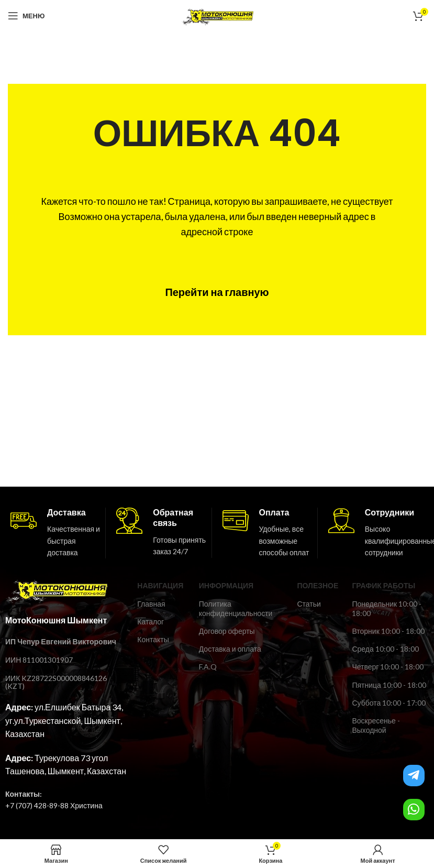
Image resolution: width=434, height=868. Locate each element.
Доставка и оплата (230, 649)
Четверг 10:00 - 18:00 (388, 667)
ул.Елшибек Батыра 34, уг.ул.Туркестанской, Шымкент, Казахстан (64, 720)
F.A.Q (208, 667)
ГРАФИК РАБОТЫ (383, 585)
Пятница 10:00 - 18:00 (389, 685)
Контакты (153, 639)
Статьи (309, 604)
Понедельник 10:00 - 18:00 (387, 608)
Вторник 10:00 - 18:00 (388, 631)
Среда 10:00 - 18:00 (385, 649)
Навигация (160, 585)
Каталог (151, 622)
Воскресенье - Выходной (376, 725)
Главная (151, 604)
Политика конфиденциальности (236, 608)
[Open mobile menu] (26, 16)
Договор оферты (227, 631)
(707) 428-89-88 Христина (58, 805)
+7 (10, 805)
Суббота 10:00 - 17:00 (389, 703)
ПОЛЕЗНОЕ (318, 585)
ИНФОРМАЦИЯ (226, 585)
